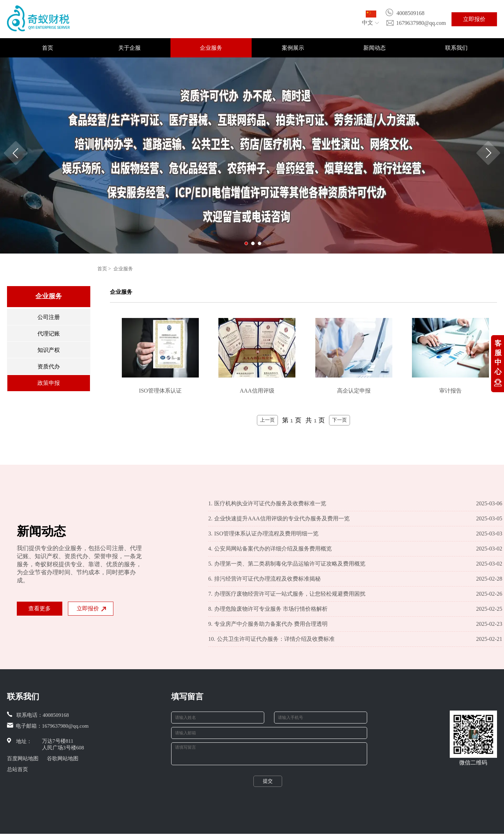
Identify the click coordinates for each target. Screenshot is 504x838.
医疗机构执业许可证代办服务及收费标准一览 (267, 504)
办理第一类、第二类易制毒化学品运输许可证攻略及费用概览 (287, 564)
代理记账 (49, 334)
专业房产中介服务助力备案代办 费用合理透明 (268, 624)
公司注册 (49, 317)
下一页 (339, 420)
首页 (48, 48)
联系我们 (456, 48)
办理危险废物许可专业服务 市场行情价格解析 (268, 609)
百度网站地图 (23, 759)
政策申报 (49, 383)
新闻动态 (374, 48)
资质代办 (49, 366)
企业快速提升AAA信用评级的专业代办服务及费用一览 (279, 519)
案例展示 (293, 48)
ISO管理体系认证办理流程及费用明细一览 (263, 534)
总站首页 (17, 769)
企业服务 (211, 48)
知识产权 (49, 350)
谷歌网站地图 (63, 759)
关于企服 (129, 48)
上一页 (267, 420)
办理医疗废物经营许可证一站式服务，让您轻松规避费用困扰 (287, 594)
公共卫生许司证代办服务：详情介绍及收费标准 (271, 639)
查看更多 (40, 608)
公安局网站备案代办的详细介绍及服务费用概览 (270, 549)
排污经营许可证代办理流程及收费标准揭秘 (264, 579)
